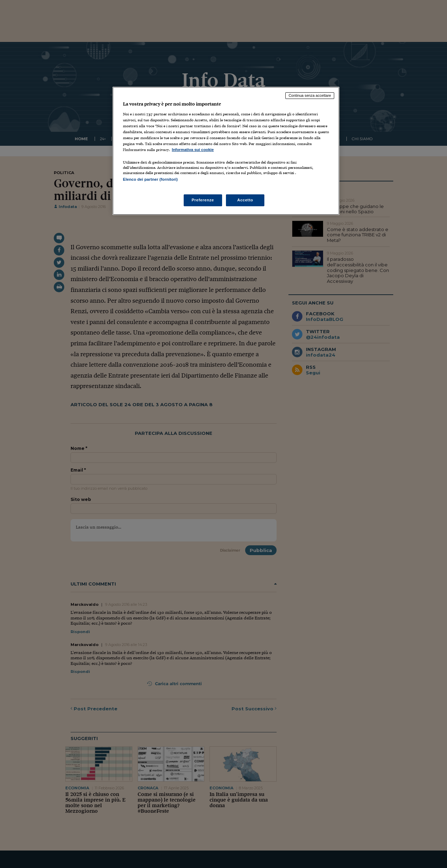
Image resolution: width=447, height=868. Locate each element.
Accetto (245, 200)
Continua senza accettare (310, 95)
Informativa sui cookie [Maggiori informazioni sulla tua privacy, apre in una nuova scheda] (193, 150)
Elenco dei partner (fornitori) (150, 179)
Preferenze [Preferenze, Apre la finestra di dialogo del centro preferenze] (203, 200)
